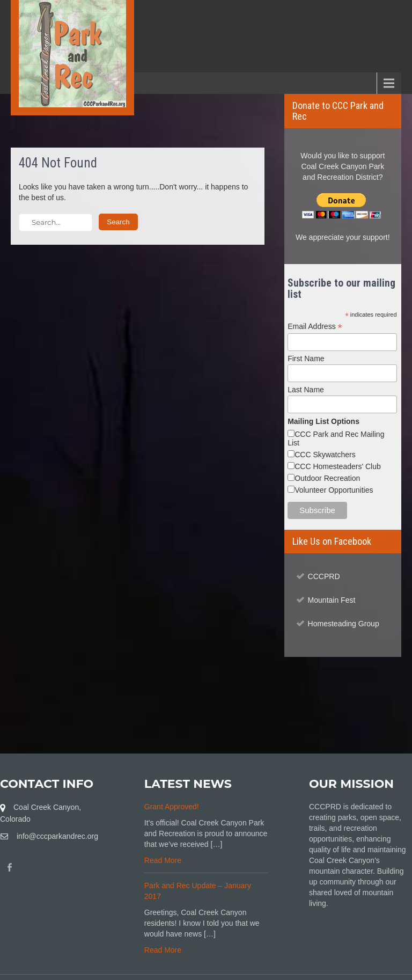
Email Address (315, 327)
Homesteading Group (344, 624)
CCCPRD (324, 576)
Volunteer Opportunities (334, 490)
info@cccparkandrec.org (57, 836)
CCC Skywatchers (325, 455)
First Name (306, 359)
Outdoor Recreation (327, 478)
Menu (27, 83)
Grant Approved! (172, 807)
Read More (163, 860)
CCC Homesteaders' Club (338, 466)
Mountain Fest (332, 600)
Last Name (306, 390)
